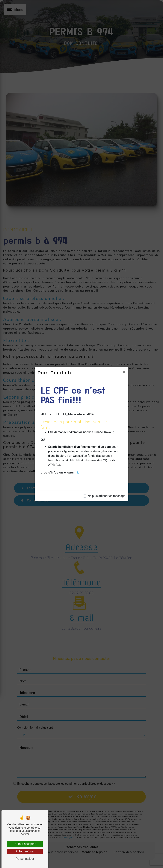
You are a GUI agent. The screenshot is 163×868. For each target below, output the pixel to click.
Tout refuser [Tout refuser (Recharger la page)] (25, 851)
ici (79, 472)
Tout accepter (25, 844)
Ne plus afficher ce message (107, 496)
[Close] (124, 372)
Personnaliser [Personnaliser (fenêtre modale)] (25, 859)
